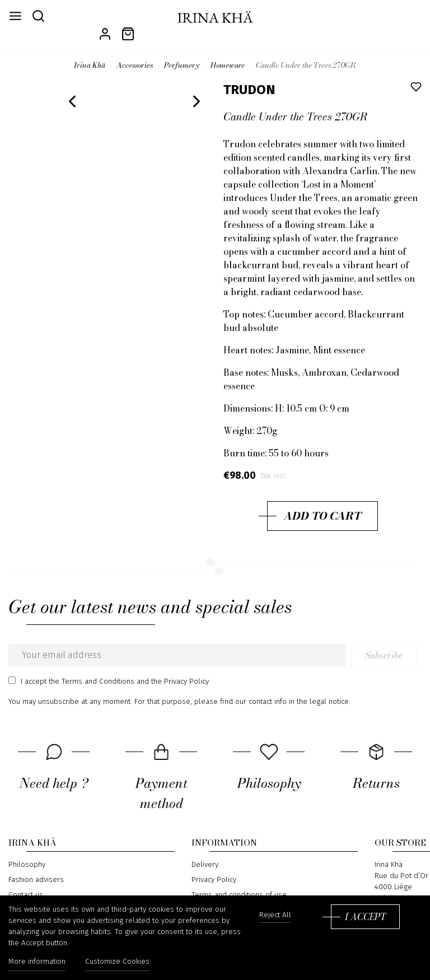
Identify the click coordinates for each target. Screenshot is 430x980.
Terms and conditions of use (239, 880)
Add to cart (322, 502)
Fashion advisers (36, 866)
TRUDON (249, 76)
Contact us (26, 880)
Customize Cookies (118, 962)
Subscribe (389, 641)
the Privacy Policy (180, 668)
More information (37, 962)
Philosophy (27, 851)
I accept (365, 917)
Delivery (205, 851)
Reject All (275, 915)
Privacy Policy (214, 866)
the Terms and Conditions (92, 668)
